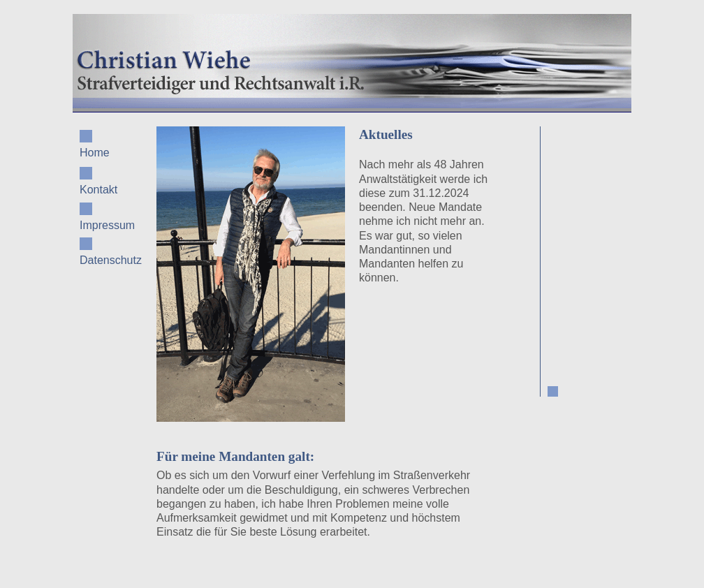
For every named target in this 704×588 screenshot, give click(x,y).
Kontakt (98, 181)
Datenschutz (108, 252)
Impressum (107, 217)
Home (95, 144)
